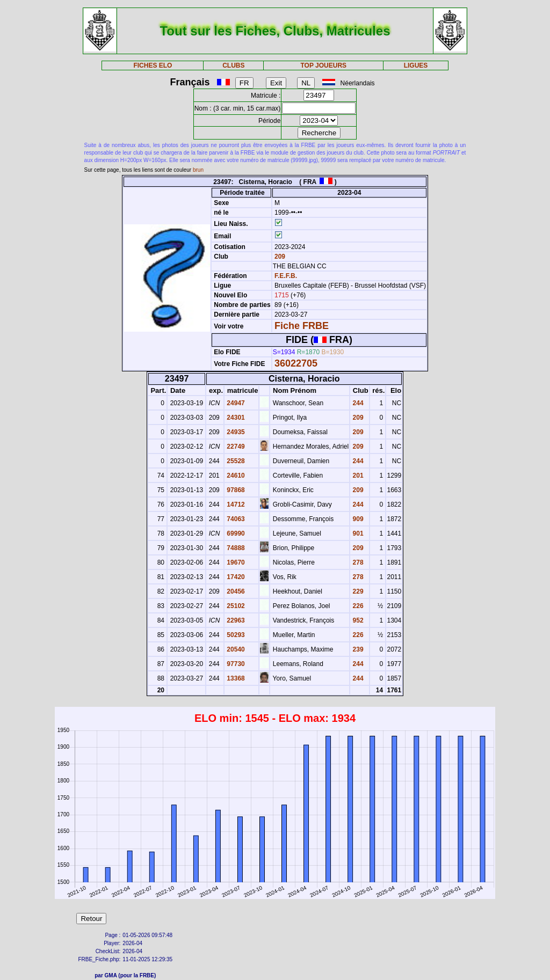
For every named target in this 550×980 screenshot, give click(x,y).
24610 (235, 476)
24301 (235, 418)
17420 (235, 577)
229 (357, 591)
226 (357, 606)
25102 (235, 606)
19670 (235, 562)
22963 (235, 620)
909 (357, 519)
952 (357, 620)
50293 (235, 635)
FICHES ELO (153, 65)
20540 (235, 649)
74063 (235, 519)
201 (357, 476)
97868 (235, 490)
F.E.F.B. (286, 276)
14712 (235, 504)
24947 (235, 403)
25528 (235, 461)
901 (357, 533)
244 (357, 403)
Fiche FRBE (302, 326)
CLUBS (233, 65)
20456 (235, 591)
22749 (235, 447)
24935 (235, 432)
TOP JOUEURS (324, 65)
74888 (235, 548)
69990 (235, 533)
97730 (235, 664)
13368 (235, 678)
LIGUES (416, 65)
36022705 (296, 363)
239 (357, 649)
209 (279, 257)
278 (357, 562)
